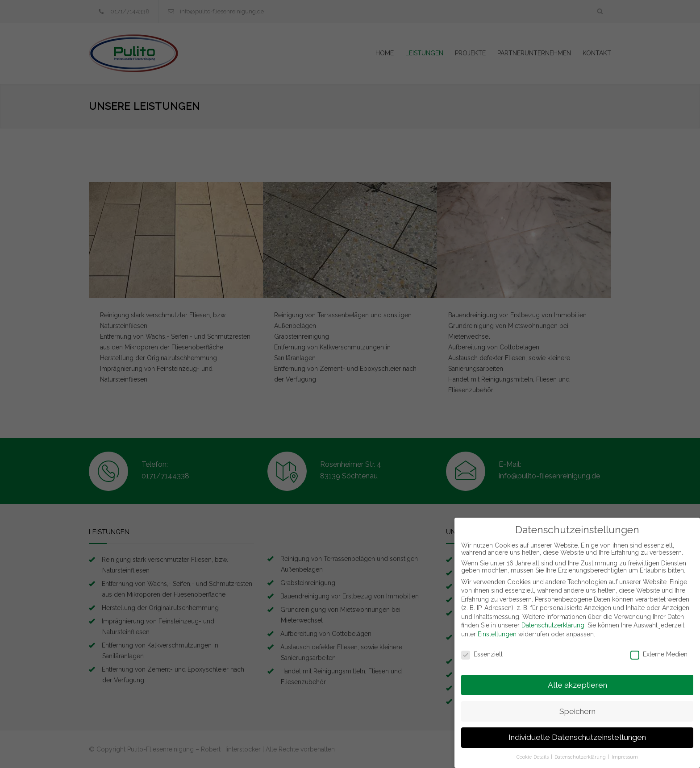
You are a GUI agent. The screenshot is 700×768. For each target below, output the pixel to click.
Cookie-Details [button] (533, 752)
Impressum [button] (625, 752)
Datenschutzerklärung (553, 620)
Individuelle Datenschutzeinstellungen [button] (577, 732)
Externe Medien (659, 649)
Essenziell (482, 649)
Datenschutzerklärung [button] (581, 752)
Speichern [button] (577, 706)
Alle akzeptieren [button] (577, 680)
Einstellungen (497, 629)
